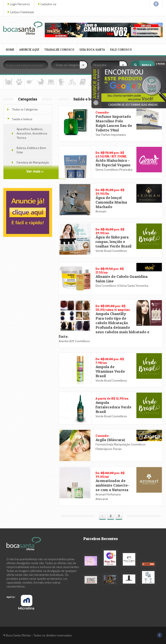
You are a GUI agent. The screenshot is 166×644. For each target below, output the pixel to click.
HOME (10, 49)
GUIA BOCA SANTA (92, 49)
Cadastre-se (48, 4)
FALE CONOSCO (121, 49)
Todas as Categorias (25, 109)
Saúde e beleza (22, 119)
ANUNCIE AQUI (29, 49)
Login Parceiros (20, 4)
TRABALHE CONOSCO (59, 49)
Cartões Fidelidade (22, 12)
